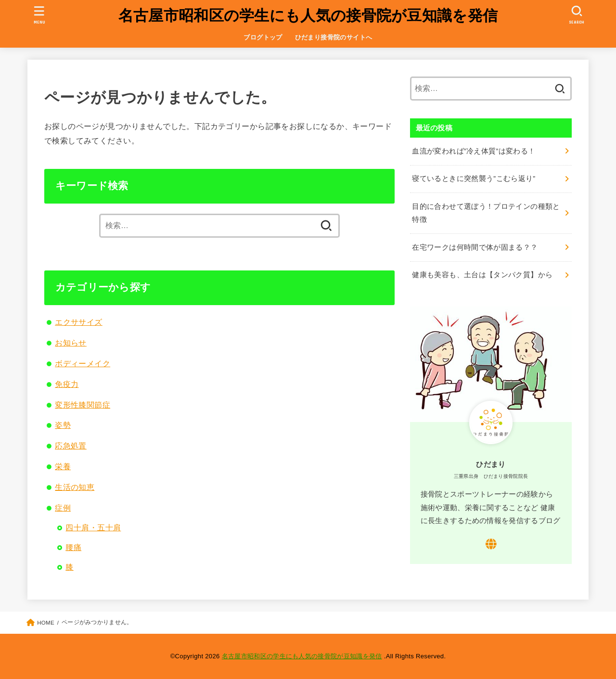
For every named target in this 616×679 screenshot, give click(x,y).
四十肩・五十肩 (93, 527)
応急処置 (71, 446)
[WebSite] (491, 544)
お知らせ (71, 343)
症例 (63, 508)
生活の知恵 (75, 487)
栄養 (63, 466)
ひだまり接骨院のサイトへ (334, 37)
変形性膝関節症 (83, 405)
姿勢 (63, 425)
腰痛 (73, 547)
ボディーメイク (83, 363)
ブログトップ (263, 37)
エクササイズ (78, 322)
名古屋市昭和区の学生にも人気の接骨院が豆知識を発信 (308, 16)
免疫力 (67, 384)
